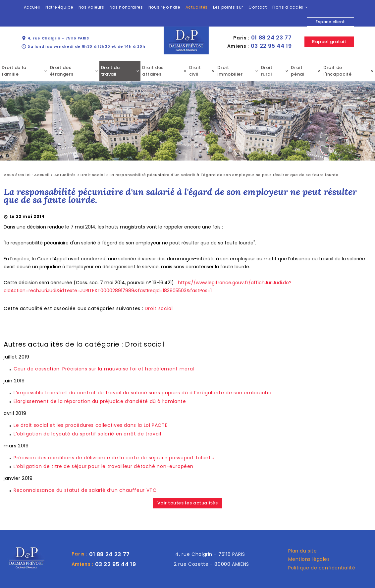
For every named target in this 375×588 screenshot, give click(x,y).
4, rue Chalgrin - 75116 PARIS (55, 38)
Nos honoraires (126, 7)
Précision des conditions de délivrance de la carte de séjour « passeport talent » (114, 458)
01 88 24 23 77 (271, 38)
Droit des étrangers (62, 71)
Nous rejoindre (164, 7)
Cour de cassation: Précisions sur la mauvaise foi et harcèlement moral (104, 369)
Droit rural (267, 71)
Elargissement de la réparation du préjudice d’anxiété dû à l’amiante (100, 401)
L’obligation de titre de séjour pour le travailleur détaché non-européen (104, 466)
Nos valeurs (91, 7)
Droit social (93, 175)
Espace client (330, 22)
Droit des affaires (153, 71)
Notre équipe (59, 7)
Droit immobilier (230, 71)
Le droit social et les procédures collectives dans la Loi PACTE (90, 425)
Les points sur (228, 7)
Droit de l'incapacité (338, 71)
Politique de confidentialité (322, 568)
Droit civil (195, 71)
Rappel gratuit (329, 42)
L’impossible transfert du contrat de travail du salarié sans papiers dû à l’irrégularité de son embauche (143, 393)
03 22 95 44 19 (271, 46)
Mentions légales (309, 559)
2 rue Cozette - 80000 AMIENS (212, 564)
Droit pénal (298, 71)
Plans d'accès (288, 7)
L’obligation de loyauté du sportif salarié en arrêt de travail (87, 434)
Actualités (197, 7)
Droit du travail (110, 71)
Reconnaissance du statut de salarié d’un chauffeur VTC (85, 490)
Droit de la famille (14, 71)
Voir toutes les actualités (188, 503)
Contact (258, 7)
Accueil (32, 7)
